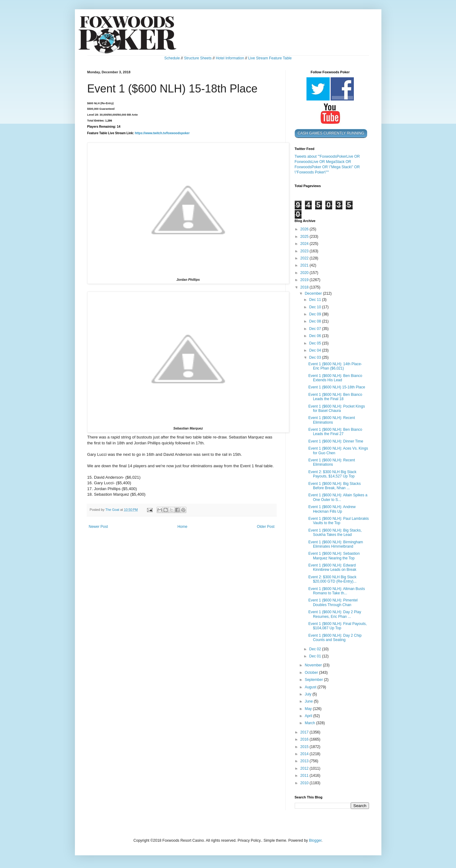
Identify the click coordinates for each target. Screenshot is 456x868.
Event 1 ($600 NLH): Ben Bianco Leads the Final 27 (335, 432)
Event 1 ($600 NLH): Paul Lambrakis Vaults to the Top (339, 521)
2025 (305, 237)
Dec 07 (316, 329)
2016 (305, 739)
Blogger (315, 840)
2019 (305, 280)
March (310, 723)
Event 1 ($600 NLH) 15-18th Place (337, 387)
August (311, 687)
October (312, 673)
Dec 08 (316, 321)
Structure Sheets (198, 58)
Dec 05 (316, 343)
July (308, 694)
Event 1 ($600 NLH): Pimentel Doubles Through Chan (333, 602)
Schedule (172, 58)
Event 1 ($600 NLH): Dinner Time (336, 441)
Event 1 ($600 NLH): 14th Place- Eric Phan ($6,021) (335, 366)
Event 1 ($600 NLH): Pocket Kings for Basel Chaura (337, 408)
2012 (305, 768)
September (314, 680)
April (309, 716)
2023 (305, 251)
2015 (305, 747)
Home (182, 527)
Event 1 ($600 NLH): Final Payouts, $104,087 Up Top (338, 626)
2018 (305, 287)
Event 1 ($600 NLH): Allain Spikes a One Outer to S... (338, 497)
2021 (305, 265)
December (314, 293)
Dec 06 (316, 336)
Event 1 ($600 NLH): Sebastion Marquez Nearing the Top (334, 556)
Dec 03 (316, 357)
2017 (305, 732)
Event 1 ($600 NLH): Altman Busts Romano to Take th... (337, 591)
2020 (305, 273)
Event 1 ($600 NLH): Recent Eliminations (332, 420)
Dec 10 (316, 307)
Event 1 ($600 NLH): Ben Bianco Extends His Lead (335, 378)
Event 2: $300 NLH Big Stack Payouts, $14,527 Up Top (332, 474)
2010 (305, 783)
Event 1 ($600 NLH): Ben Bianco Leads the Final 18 (335, 397)
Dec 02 (316, 649)
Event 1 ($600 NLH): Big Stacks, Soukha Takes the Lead (335, 532)
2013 (305, 761)
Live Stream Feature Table (270, 58)
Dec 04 (316, 350)
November (314, 665)
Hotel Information (230, 58)
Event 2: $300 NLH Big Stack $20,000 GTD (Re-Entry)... (332, 579)
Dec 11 (316, 300)
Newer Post (98, 527)
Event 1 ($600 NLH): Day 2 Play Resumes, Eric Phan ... (335, 614)
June (309, 701)
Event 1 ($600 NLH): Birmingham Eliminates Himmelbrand (336, 544)
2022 (305, 258)
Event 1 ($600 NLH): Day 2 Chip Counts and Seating (335, 638)
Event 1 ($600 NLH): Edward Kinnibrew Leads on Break (332, 567)
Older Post (266, 527)
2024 (305, 244)
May (309, 709)
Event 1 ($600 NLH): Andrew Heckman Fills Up (332, 509)
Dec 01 (316, 656)
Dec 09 (316, 314)
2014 (305, 754)
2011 (305, 776)
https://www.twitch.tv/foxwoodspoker (162, 133)
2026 (305, 229)
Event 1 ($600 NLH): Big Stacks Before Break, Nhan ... (334, 486)
